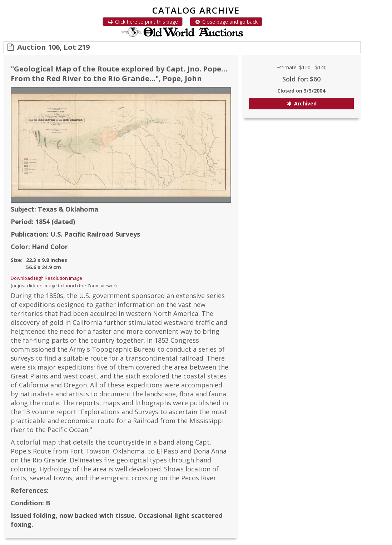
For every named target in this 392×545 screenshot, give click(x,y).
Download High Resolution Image (46, 278)
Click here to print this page (143, 22)
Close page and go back (226, 22)
